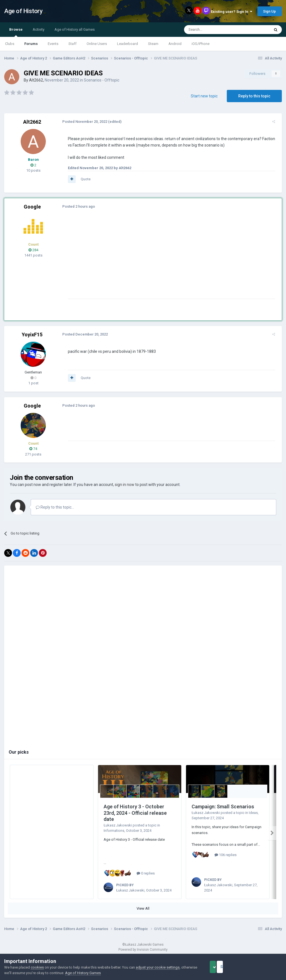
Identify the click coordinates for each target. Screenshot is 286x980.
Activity (39, 29)
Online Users (97, 44)
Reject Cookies (263, 967)
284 (33, 250)
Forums (31, 44)
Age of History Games (100, 973)
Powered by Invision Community (143, 950)
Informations (114, 831)
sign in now (125, 485)
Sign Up (270, 11)
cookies (37, 967)
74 (33, 449)
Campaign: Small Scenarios (223, 807)
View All (143, 908)
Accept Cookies (221, 967)
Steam (153, 44)
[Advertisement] (131, 260)
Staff (72, 44)
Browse (16, 32)
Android (175, 44)
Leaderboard (127, 44)
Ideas (253, 813)
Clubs (10, 44)
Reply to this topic (254, 96)
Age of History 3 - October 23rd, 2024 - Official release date (135, 813)
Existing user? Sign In (232, 12)
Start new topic (204, 96)
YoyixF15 (32, 335)
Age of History (23, 11)
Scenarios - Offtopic (102, 80)
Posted (83, 122)
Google (32, 207)
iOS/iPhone (201, 44)
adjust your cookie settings (158, 967)
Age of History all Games (75, 29)
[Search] (214, 30)
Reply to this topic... (55, 507)
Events (53, 44)
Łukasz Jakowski (118, 825)
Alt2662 (36, 80)
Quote (83, 179)
